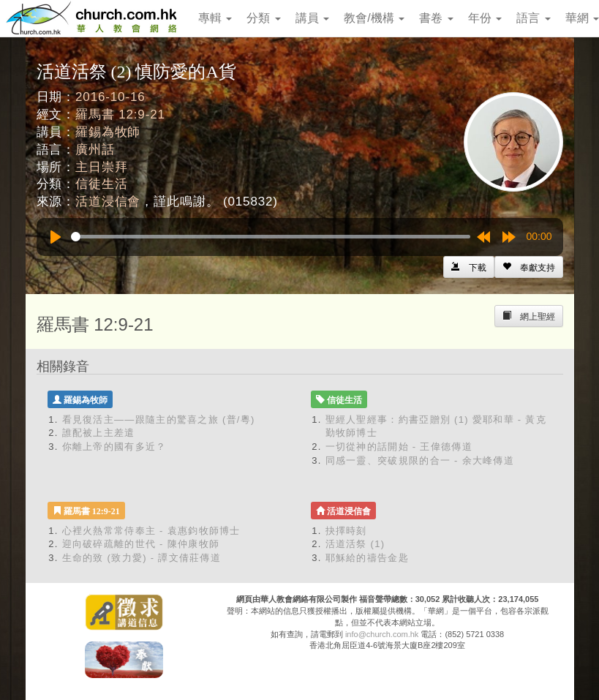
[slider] (271, 237)
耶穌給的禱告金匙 (367, 558)
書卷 (436, 18)
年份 (485, 18)
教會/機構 (374, 18)
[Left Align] (529, 267)
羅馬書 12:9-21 (120, 114)
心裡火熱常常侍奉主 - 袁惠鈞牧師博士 (151, 531)
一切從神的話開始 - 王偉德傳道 (399, 447)
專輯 (215, 18)
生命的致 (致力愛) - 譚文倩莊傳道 (142, 558)
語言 (533, 18)
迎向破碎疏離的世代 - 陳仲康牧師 (141, 544)
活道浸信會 (108, 202)
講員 (312, 18)
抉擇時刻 (346, 531)
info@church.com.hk (382, 634)
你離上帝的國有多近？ (114, 447)
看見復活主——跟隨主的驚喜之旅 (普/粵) (159, 419)
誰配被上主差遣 (99, 433)
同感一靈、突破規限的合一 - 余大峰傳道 (420, 460)
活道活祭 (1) (355, 544)
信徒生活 (101, 184)
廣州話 (95, 150)
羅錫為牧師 (108, 132)
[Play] (56, 237)
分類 (263, 18)
